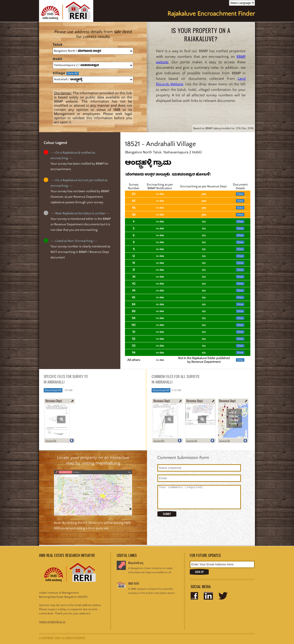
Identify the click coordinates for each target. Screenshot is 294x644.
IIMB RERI (134, 583)
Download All (53, 390)
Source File (51, 441)
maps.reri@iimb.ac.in (52, 622)
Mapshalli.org (136, 563)
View (240, 194)
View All (73, 73)
